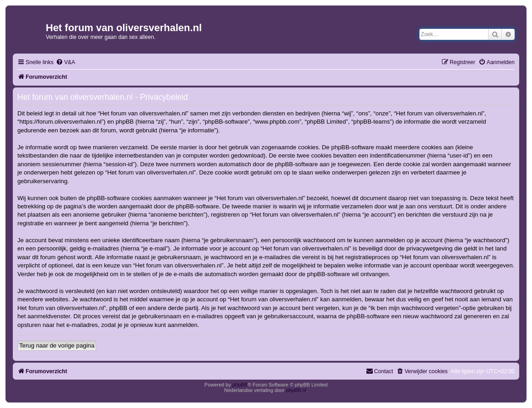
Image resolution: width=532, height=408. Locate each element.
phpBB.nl (296, 390)
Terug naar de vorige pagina (57, 345)
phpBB (240, 385)
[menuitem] (65, 63)
